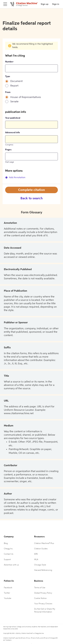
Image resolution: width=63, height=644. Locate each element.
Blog (6, 543)
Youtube (8, 598)
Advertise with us (11, 565)
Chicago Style (40, 565)
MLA (36, 560)
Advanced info (12, 133)
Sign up (45, 4)
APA (36, 554)
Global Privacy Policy (43, 593)
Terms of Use (40, 588)
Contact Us (9, 554)
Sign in (56, 4)
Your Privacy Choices (43, 604)
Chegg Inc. (9, 549)
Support (7, 560)
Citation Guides (41, 549)
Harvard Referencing (43, 570)
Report (14, 86)
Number (9, 62)
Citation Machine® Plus (44, 543)
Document (16, 81)
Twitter (7, 593)
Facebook (8, 588)
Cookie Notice (40, 598)
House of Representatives (26, 97)
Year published (13, 118)
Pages (8, 150)
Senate (15, 102)
